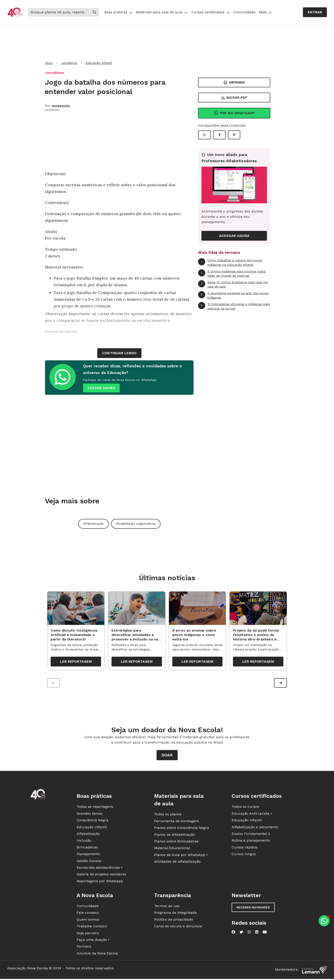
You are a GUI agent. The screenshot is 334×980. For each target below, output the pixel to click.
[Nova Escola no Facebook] (233, 934)
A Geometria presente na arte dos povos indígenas (233, 295)
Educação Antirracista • (252, 815)
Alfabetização (93, 524)
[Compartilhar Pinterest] (234, 135)
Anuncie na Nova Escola (97, 955)
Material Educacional (172, 850)
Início (49, 63)
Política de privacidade (174, 921)
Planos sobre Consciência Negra (182, 829)
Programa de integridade (175, 914)
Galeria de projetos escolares (101, 876)
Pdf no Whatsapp (234, 113)
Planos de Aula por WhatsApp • (181, 856)
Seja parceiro (88, 935)
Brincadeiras (87, 849)
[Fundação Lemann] (314, 971)
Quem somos (88, 921)
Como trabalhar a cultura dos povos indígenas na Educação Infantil (230, 262)
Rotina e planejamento (251, 842)
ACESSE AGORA (101, 388)
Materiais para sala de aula (162, 12)
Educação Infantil (99, 63)
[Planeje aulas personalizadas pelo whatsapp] (324, 921)
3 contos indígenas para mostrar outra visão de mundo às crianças (232, 273)
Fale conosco (88, 914)
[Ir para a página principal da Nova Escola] (15, 12)
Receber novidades (253, 909)
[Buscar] (59, 12)
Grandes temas (90, 815)
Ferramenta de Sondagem (177, 823)
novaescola (61, 106)
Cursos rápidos (245, 849)
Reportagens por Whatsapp (100, 883)
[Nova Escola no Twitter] (241, 934)
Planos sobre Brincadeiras (176, 843)
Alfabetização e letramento (255, 829)
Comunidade (244, 12)
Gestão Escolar (89, 862)
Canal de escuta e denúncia (178, 928)
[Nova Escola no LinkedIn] (257, 934)
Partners (84, 948)
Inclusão (84, 842)
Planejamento (88, 856)
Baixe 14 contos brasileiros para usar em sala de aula (233, 284)
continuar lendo (119, 353)
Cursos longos (244, 856)
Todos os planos (168, 816)
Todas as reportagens (95, 808)
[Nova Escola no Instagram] (249, 934)
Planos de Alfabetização (175, 836)
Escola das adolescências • (99, 869)
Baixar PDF (234, 97)
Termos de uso (167, 908)
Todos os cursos (245, 808)
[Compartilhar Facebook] (219, 135)
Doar (167, 757)
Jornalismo (69, 63)
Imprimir (234, 82)
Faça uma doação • (93, 941)
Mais (265, 12)
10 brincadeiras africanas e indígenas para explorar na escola (234, 306)
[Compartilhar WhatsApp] (205, 135)
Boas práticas (118, 12)
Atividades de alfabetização (177, 863)
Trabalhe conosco (92, 928)
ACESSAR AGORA (234, 236)
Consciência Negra (92, 822)
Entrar (315, 12)
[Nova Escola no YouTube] (265, 934)
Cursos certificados (211, 12)
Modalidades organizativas (136, 524)
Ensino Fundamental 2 (251, 835)
